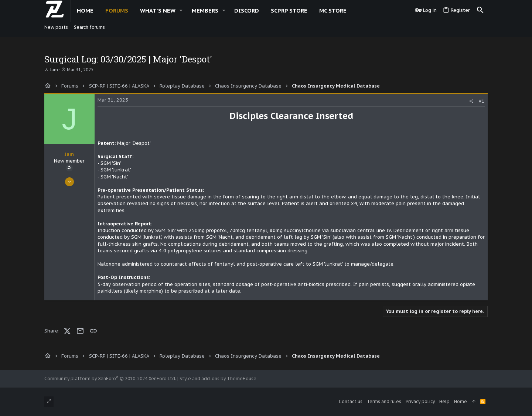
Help (444, 401)
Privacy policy (420, 401)
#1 (482, 101)
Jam (54, 70)
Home (461, 401)
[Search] (480, 10)
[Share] (471, 101)
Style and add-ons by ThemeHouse (218, 379)
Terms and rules (384, 401)
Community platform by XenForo (110, 379)
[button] (181, 11)
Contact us (351, 401)
